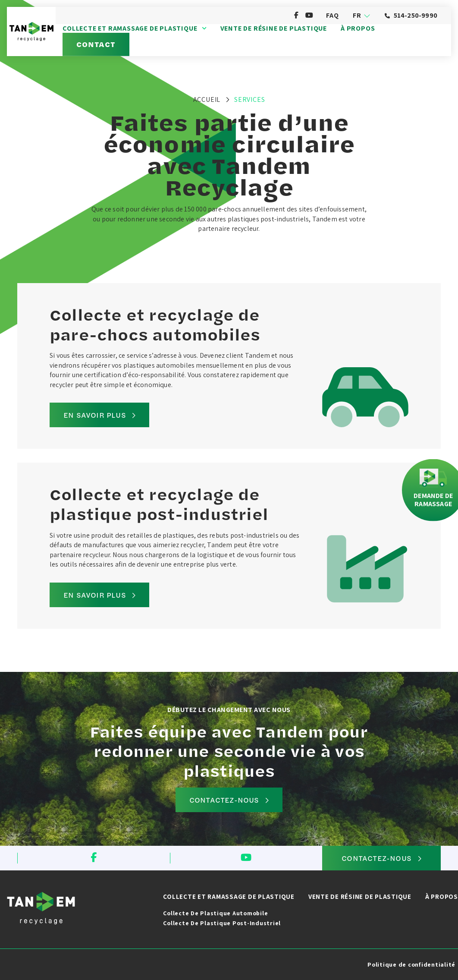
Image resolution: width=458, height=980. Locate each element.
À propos (358, 28)
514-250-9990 (411, 15)
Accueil (207, 99)
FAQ (332, 15)
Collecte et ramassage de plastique (134, 28)
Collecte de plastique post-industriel (222, 923)
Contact (96, 44)
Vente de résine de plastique (274, 28)
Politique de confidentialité (411, 964)
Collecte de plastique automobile (215, 913)
